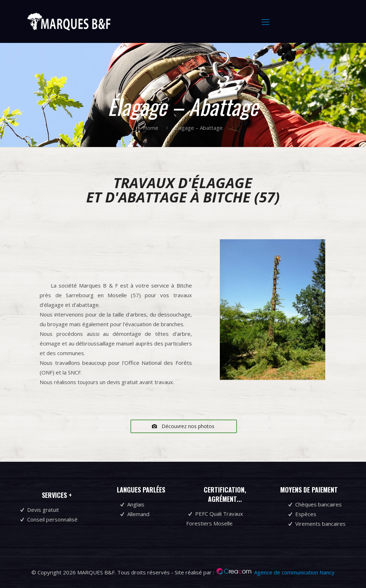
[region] (273, 318)
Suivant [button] (319, 310)
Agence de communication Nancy (294, 572)
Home (151, 128)
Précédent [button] (226, 310)
